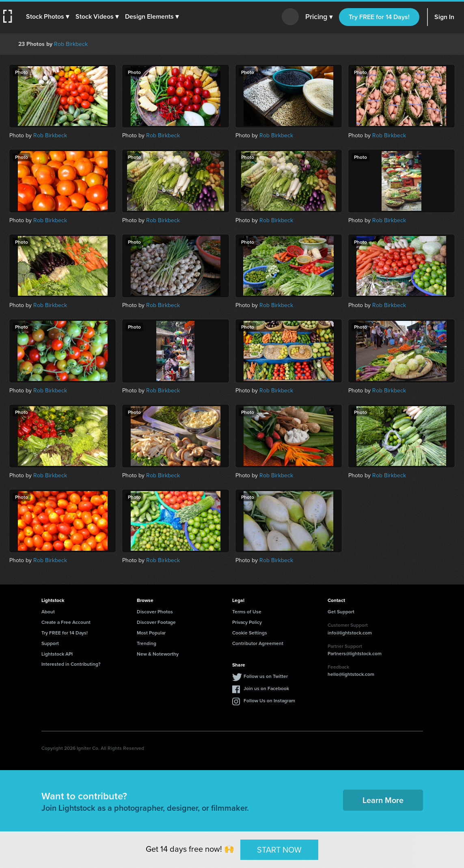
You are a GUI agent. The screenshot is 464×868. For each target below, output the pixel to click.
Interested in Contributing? (71, 664)
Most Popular (151, 633)
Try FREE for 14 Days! (379, 17)
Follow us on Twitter (266, 676)
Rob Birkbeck (71, 44)
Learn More (383, 800)
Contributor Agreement (258, 643)
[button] (47, 17)
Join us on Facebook (266, 688)
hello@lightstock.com (351, 674)
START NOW (279, 849)
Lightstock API (57, 654)
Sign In (444, 17)
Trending (147, 643)
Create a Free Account (66, 622)
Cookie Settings (250, 633)
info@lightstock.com (350, 633)
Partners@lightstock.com (355, 653)
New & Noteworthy (158, 654)
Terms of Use (247, 611)
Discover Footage (156, 622)
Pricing (319, 17)
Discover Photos (155, 611)
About (48, 611)
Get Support (341, 611)
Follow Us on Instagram (269, 700)
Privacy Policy (247, 622)
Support (50, 643)
